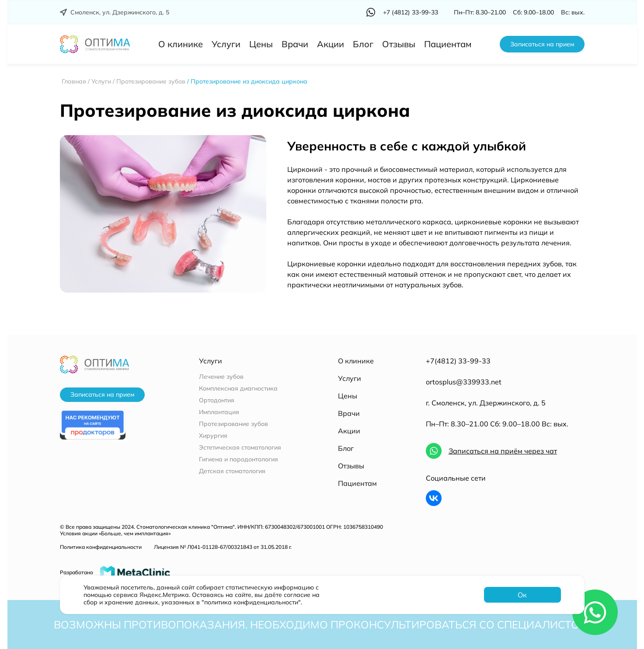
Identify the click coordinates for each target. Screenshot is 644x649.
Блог (363, 44)
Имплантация (219, 412)
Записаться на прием (542, 44)
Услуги (226, 44)
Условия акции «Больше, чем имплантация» (115, 533)
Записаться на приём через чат (503, 451)
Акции (331, 44)
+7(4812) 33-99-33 (458, 361)
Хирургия (213, 436)
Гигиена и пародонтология (238, 459)
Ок (522, 595)
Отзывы (399, 44)
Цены (261, 44)
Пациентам (448, 44)
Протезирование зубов (233, 424)
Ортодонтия (217, 400)
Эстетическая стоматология (240, 448)
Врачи (295, 44)
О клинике (181, 44)
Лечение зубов (221, 377)
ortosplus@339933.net (464, 382)
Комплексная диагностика (238, 389)
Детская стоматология (232, 471)
